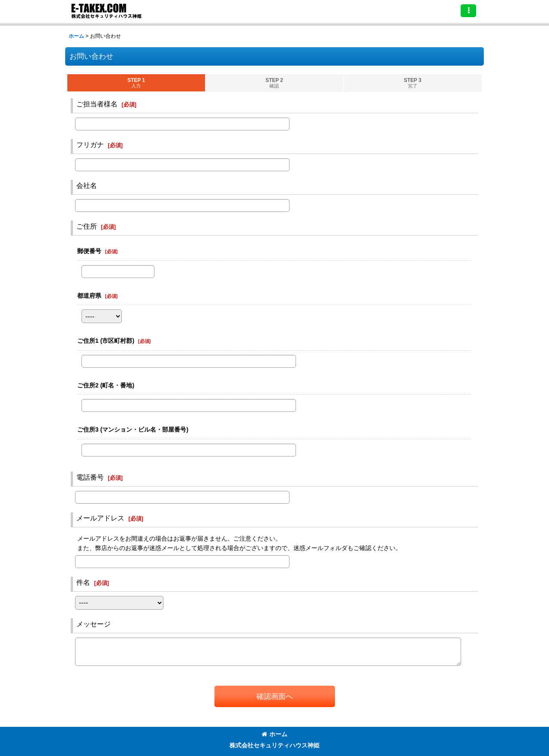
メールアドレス (100, 518)
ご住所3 (133, 429)
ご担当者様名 (97, 104)
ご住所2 (106, 385)
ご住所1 (106, 341)
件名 (83, 582)
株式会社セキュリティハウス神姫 (274, 745)
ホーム (274, 734)
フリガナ (90, 145)
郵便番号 (89, 251)
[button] (468, 11)
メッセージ (94, 624)
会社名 (87, 185)
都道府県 (89, 296)
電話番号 (90, 477)
